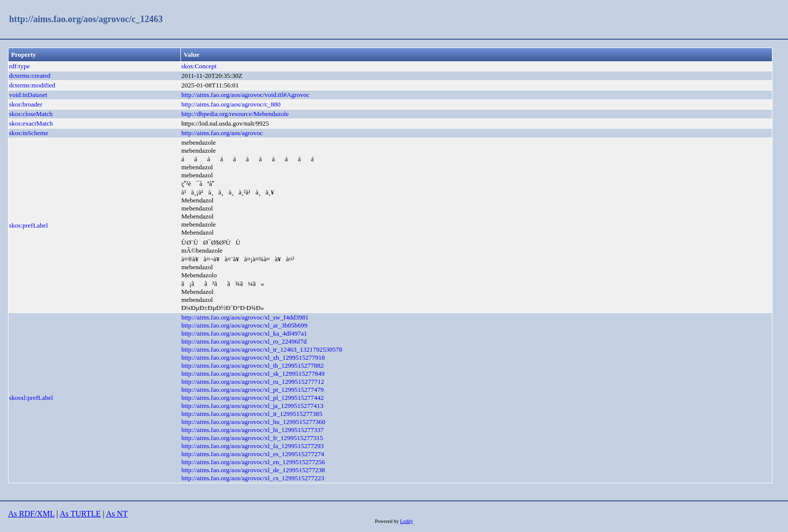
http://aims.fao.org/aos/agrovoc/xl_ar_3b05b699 (244, 325)
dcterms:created (30, 76)
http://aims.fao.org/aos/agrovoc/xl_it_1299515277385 (252, 414)
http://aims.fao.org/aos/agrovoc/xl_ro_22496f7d (244, 341)
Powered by (387, 521)
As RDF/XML (31, 514)
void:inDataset (28, 95)
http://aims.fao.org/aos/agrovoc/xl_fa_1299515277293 (253, 446)
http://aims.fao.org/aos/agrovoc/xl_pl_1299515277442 (253, 398)
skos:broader (26, 104)
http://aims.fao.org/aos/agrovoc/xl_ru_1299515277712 (253, 382)
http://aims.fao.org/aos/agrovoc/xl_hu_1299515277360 (253, 422)
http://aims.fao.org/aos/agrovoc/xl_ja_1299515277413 (253, 406)
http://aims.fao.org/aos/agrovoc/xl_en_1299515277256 (253, 462)
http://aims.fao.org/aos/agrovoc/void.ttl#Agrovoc (245, 95)
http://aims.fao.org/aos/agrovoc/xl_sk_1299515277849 (253, 374)
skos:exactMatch (31, 123)
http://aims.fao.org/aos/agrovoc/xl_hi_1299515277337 (253, 430)
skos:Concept (199, 66)
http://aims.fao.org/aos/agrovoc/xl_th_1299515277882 (253, 365)
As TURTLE (80, 514)
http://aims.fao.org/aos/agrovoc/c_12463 (86, 19)
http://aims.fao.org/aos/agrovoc (222, 133)
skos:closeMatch (31, 114)
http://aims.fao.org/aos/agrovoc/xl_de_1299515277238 (253, 470)
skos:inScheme (29, 133)
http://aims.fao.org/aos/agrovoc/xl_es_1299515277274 (253, 454)
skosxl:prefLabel (31, 398)
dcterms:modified (32, 85)
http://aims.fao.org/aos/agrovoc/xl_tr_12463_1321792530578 (262, 349)
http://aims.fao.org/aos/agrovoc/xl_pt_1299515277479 (253, 390)
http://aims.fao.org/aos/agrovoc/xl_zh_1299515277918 (253, 357)
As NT (117, 514)
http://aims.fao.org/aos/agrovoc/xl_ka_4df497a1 (244, 333)
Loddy (407, 521)
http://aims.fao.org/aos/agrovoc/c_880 (231, 104)
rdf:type (19, 66)
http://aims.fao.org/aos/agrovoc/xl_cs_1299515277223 (253, 478)
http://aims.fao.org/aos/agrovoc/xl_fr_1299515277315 (252, 438)
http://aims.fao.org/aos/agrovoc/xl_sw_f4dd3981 (245, 317)
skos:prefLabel (28, 225)
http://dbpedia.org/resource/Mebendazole (235, 114)
